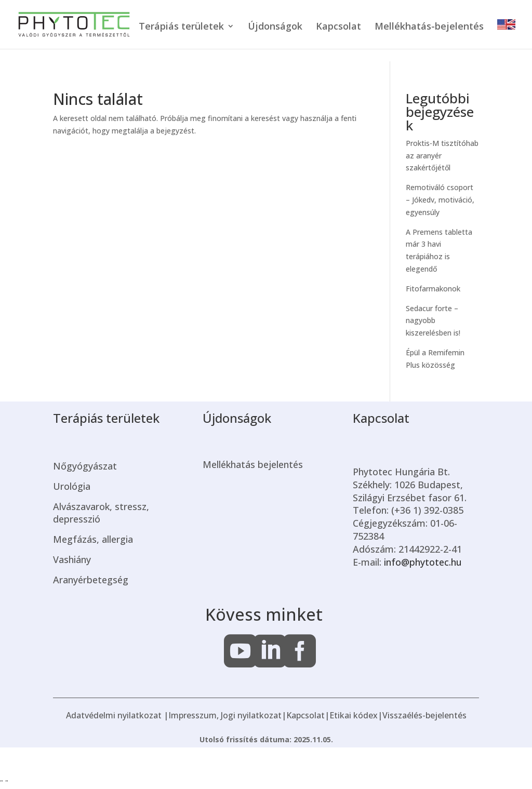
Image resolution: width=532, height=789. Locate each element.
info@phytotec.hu (423, 562)
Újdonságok (275, 27)
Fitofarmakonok (434, 289)
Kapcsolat (338, 27)
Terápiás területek (181, 27)
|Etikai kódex (351, 715)
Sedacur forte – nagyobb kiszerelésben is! (433, 321)
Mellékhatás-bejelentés (429, 27)
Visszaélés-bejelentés (424, 715)
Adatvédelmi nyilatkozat (114, 715)
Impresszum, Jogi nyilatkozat (225, 715)
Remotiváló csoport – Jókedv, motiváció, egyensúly (440, 200)
